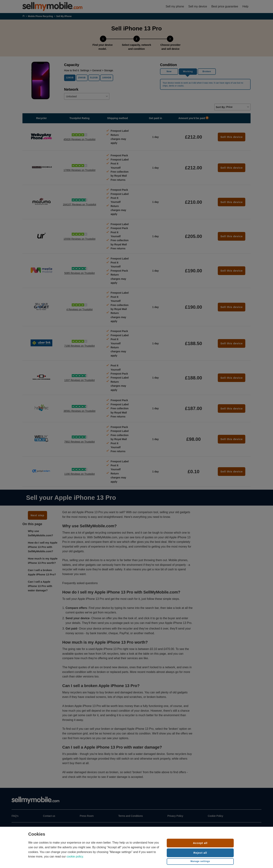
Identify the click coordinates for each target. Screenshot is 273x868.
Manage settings (200, 861)
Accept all (200, 843)
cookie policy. (75, 857)
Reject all (200, 853)
